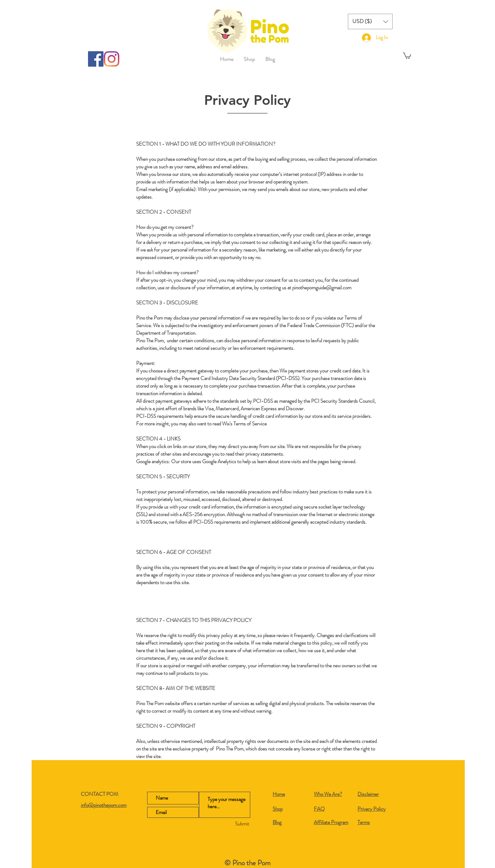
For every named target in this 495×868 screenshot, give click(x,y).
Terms (364, 822)
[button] (370, 21)
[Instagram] (112, 59)
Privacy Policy (372, 809)
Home (279, 794)
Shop (278, 809)
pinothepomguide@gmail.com (322, 288)
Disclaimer (368, 794)
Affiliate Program (331, 822)
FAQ (319, 809)
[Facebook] (96, 59)
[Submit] (229, 824)
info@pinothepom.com (104, 805)
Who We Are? (328, 794)
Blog (277, 822)
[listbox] (370, 21)
